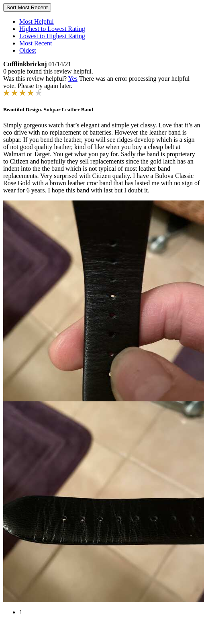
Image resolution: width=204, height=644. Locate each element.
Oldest (28, 50)
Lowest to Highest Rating (52, 36)
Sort (27, 7)
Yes (73, 79)
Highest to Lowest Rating (52, 29)
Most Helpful (37, 21)
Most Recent (36, 43)
